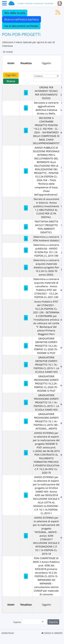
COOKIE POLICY (8, 633)
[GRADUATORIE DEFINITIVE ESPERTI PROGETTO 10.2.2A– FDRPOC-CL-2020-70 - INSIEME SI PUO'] (26, 346)
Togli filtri (11, 75)
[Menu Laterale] (4, 4)
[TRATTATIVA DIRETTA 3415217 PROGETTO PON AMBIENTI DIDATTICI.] (26, 227)
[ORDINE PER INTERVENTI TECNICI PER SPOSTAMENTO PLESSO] (26, 93)
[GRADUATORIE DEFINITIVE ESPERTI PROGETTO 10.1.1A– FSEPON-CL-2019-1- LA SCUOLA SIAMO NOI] (26, 365)
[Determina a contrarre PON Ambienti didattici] (26, 239)
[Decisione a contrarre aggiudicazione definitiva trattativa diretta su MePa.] (26, 108)
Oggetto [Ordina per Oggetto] (46, 63)
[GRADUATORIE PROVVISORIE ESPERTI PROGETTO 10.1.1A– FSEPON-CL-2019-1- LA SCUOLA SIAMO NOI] (26, 402)
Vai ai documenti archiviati (21, 26)
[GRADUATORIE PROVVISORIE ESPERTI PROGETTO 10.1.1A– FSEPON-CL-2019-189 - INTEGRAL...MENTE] (26, 421)
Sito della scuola (15, 13)
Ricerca (11, 81)
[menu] (34, 622)
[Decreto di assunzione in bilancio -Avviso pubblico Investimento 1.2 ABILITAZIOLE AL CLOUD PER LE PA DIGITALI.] (26, 208)
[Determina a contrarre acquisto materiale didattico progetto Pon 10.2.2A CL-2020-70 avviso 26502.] (26, 267)
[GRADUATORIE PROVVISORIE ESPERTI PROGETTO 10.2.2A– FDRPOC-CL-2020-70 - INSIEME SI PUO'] (26, 383)
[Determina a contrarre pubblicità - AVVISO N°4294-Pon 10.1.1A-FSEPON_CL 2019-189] (26, 250)
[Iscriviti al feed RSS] (58, 13)
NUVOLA (46, 633)
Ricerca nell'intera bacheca (22, 19)
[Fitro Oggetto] (46, 80)
